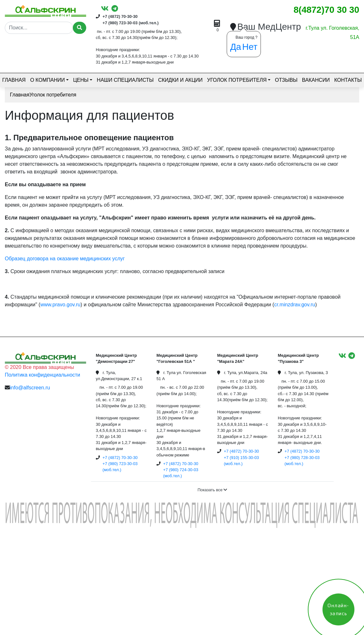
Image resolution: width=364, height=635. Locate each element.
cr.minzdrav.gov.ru (295, 305)
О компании (47, 80)
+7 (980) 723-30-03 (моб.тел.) (131, 23)
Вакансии (316, 80)
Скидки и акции (180, 80)
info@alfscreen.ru (30, 388)
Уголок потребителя (237, 80)
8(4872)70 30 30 (326, 10)
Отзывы (286, 80)
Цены (81, 80)
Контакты (348, 80)
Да (236, 47)
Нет (250, 47)
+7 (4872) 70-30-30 (120, 16)
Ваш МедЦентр (269, 27)
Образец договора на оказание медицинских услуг (65, 259)
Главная (14, 80)
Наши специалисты (125, 80)
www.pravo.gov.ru (60, 305)
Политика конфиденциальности (42, 375)
